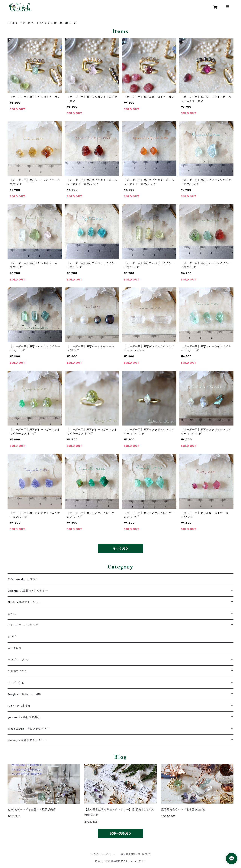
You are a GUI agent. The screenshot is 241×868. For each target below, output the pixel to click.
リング (12, 637)
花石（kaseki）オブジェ (23, 579)
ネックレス (14, 648)
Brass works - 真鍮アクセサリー (29, 729)
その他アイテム (17, 671)
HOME (11, 23)
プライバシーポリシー (103, 854)
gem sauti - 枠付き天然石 (24, 717)
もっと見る (120, 548)
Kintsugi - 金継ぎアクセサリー (27, 740)
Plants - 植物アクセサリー (24, 602)
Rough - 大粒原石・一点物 (24, 694)
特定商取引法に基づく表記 (136, 854)
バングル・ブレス (19, 660)
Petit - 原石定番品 (19, 706)
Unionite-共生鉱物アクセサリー (28, 591)
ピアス (12, 614)
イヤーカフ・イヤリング (35, 23)
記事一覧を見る (120, 833)
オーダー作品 (16, 683)
